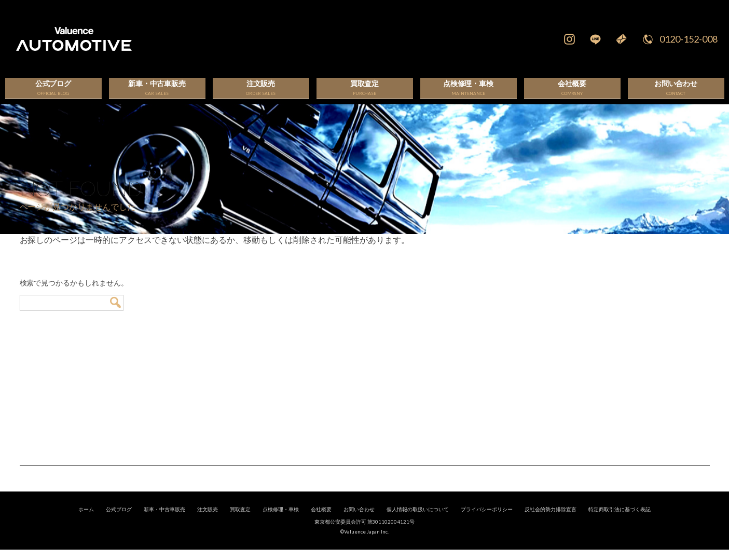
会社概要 (321, 519)
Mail (622, 39)
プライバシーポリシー (487, 519)
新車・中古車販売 (164, 519)
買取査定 (240, 519)
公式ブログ (119, 519)
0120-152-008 (689, 39)
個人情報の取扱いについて (418, 519)
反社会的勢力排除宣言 (551, 519)
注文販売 (208, 519)
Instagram (570, 39)
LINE (596, 39)
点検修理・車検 (281, 519)
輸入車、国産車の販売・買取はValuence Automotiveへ (232, 39)
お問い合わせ (359, 519)
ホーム (86, 519)
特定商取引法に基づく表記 (620, 519)
